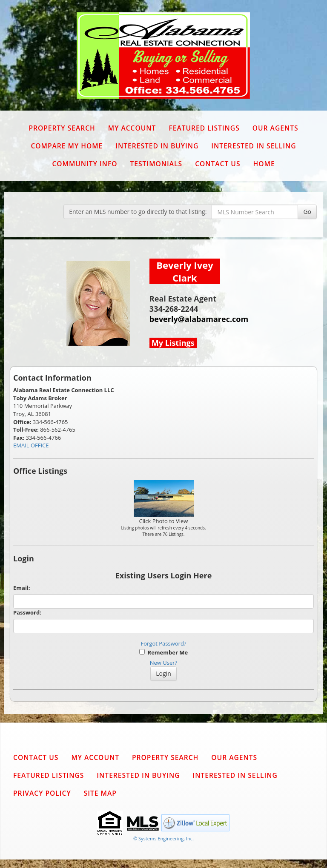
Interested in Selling (254, 146)
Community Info (85, 164)
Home (264, 164)
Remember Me (163, 652)
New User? (163, 663)
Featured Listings (204, 128)
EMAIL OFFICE (31, 445)
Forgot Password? (164, 643)
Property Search (62, 128)
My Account (132, 128)
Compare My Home (67, 146)
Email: (22, 588)
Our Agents (275, 128)
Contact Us (218, 164)
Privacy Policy (42, 793)
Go (307, 212)
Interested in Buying (157, 146)
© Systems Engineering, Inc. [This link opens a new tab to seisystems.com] (163, 838)
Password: (27, 612)
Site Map (100, 793)
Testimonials (156, 164)
